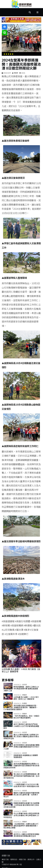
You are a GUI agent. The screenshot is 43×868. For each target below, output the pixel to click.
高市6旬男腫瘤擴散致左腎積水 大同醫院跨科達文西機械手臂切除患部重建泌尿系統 (21, 766)
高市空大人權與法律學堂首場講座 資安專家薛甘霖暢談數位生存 (26, 835)
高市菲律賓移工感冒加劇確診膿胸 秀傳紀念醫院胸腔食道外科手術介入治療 (21, 747)
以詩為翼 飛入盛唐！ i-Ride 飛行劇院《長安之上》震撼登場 (21, 670)
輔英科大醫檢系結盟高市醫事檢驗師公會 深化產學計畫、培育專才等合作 (21, 795)
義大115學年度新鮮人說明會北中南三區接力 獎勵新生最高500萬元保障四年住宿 (21, 736)
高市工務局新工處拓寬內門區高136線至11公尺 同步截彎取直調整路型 (21, 726)
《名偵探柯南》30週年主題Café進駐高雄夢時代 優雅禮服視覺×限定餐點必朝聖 (21, 826)
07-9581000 (12, 864)
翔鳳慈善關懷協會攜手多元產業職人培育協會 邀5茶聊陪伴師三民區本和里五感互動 (21, 805)
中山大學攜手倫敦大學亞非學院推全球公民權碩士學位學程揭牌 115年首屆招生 (21, 815)
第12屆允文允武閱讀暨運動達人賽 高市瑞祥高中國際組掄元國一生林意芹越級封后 (21, 776)
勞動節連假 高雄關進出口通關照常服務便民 (26, 756)
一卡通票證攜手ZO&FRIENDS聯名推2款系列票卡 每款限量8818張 (26, 785)
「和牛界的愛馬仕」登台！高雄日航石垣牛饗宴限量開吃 (26, 717)
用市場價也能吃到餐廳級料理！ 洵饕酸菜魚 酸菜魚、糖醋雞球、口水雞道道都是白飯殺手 (21, 707)
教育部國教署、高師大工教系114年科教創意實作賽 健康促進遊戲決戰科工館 (21, 689)
